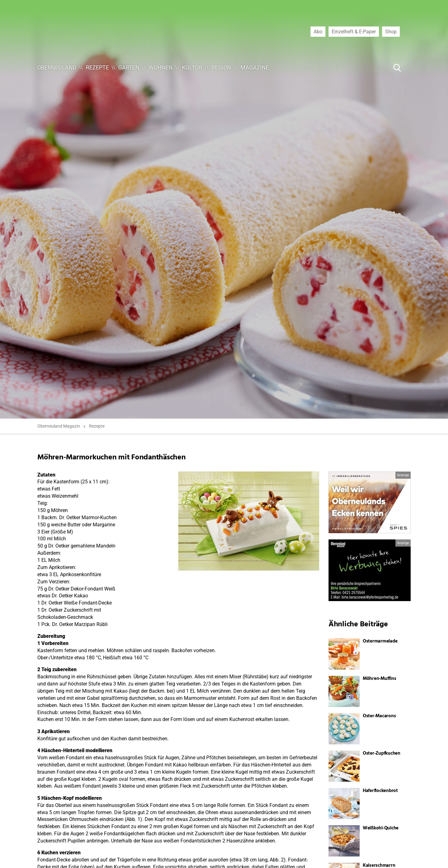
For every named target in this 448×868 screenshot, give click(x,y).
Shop (391, 31)
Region (221, 67)
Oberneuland (57, 67)
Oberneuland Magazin (59, 426)
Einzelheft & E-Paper (354, 31)
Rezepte (97, 67)
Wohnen (161, 67)
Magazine (255, 67)
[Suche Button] (397, 68)
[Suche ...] (378, 68)
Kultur (192, 67)
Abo (318, 31)
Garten (129, 67)
